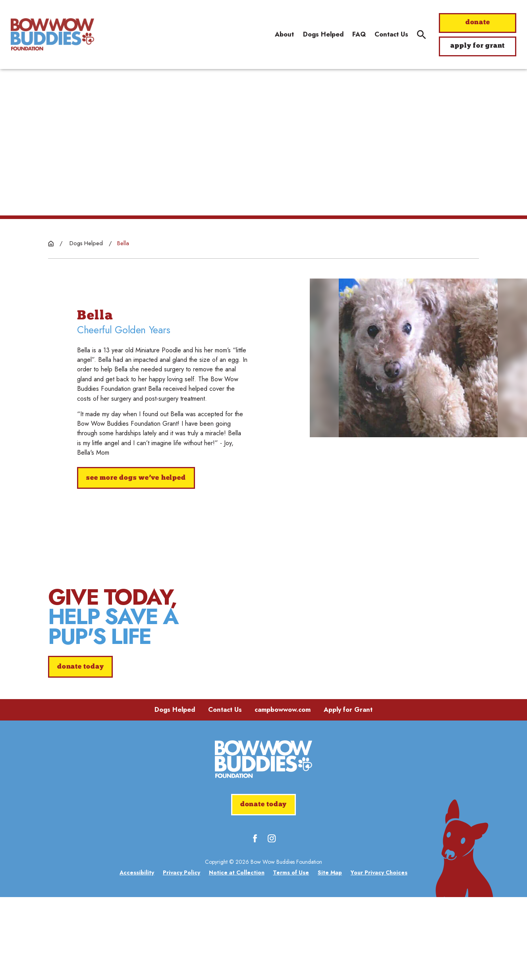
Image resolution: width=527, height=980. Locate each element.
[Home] (52, 35)
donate (478, 22)
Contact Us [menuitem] (391, 34)
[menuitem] (137, 956)
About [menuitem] (284, 34)
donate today (80, 708)
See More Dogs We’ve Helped (136, 478)
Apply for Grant (348, 793)
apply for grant (478, 46)
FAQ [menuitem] (359, 34)
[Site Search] (421, 35)
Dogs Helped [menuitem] (323, 34)
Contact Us (225, 793)
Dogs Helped (175, 793)
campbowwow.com (283, 793)
